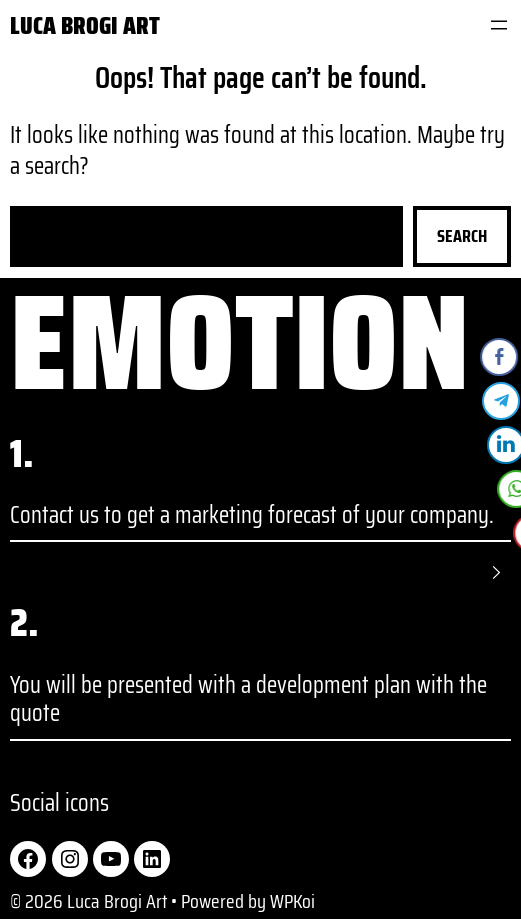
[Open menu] (499, 25)
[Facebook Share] (500, 357)
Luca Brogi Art (85, 25)
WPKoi (292, 901)
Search (462, 236)
